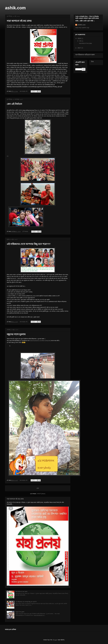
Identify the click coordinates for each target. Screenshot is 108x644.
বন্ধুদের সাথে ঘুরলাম (16, 334)
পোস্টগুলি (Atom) (41, 494)
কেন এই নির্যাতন (14, 104)
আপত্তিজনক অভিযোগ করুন (85, 55)
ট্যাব (92, 62)
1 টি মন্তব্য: (25, 231)
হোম (38, 488)
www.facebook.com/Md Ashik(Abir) (40, 341)
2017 (79, 48)
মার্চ (80, 41)
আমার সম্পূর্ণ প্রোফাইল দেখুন (82, 28)
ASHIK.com (81, 25)
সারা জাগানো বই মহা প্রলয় (19, 21)
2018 (79, 38)
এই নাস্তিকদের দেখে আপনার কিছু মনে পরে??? (29, 244)
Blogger (55, 640)
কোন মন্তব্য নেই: (24, 91)
